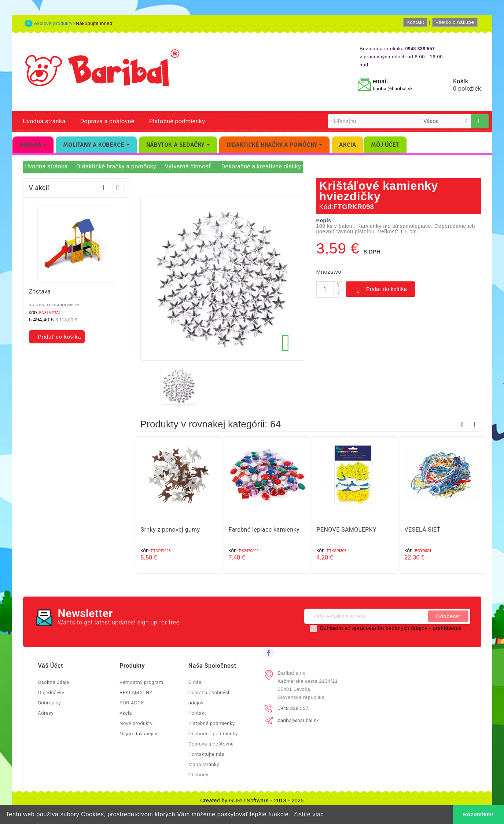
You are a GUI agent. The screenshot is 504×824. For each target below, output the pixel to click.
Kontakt (415, 22)
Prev (105, 187)
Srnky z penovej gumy (170, 530)
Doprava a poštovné (107, 121)
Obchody (198, 775)
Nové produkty (136, 723)
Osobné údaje (54, 682)
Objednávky (51, 692)
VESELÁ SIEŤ (423, 530)
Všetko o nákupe (455, 22)
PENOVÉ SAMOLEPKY (347, 530)
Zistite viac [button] (308, 814)
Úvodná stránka (44, 121)
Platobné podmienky (177, 121)
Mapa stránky (204, 764)
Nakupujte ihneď (94, 23)
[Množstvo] (325, 289)
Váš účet (51, 666)
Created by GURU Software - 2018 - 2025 (252, 801)
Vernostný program (141, 682)
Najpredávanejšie (139, 734)
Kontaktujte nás (206, 754)
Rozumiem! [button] (479, 814)
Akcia (126, 713)
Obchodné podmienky (213, 734)
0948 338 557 (293, 708)
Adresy (46, 713)
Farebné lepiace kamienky (264, 530)
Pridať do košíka (381, 290)
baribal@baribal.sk (393, 89)
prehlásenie (447, 628)
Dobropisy (50, 703)
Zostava (40, 291)
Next (118, 187)
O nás (195, 682)
